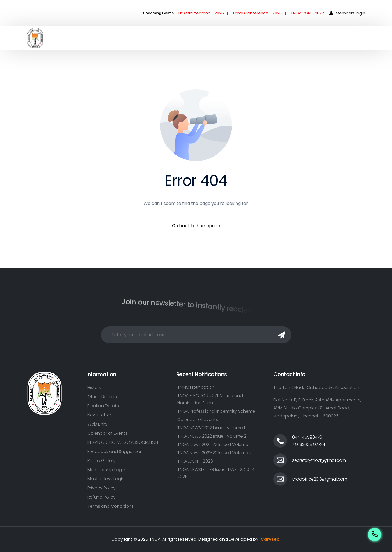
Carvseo (270, 539)
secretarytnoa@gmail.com (319, 460)
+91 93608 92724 (309, 444)
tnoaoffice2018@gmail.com (320, 479)
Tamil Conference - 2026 (257, 13)
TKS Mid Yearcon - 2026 (201, 13)
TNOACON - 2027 (307, 13)
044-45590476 (307, 437)
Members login (351, 13)
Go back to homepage (196, 226)
